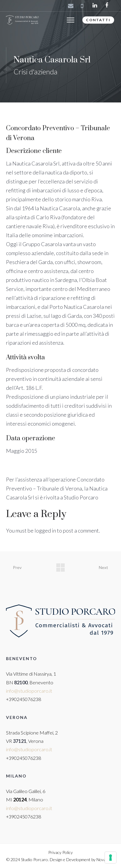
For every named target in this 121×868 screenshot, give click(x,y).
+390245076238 (24, 699)
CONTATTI (98, 20)
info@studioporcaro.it (29, 691)
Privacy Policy (60, 852)
